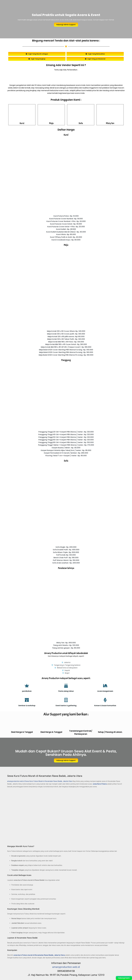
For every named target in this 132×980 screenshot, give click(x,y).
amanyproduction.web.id (16, 781)
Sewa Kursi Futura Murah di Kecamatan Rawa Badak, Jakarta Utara (49, 781)
